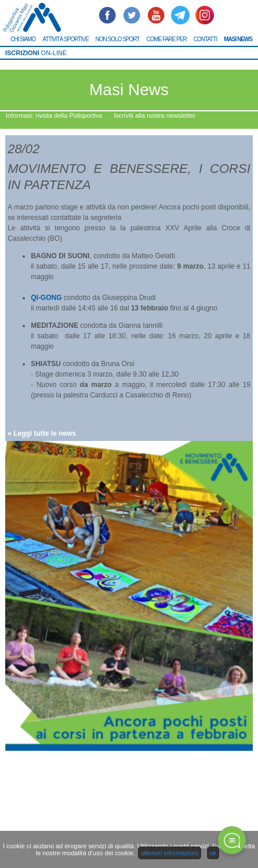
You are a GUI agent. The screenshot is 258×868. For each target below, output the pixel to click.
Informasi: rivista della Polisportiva (54, 115)
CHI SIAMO (23, 39)
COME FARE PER (166, 39)
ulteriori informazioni (169, 853)
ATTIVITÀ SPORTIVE (65, 39)
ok (213, 853)
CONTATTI (206, 39)
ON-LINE (36, 53)
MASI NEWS (238, 39)
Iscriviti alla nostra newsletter (155, 115)
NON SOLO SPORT (118, 39)
